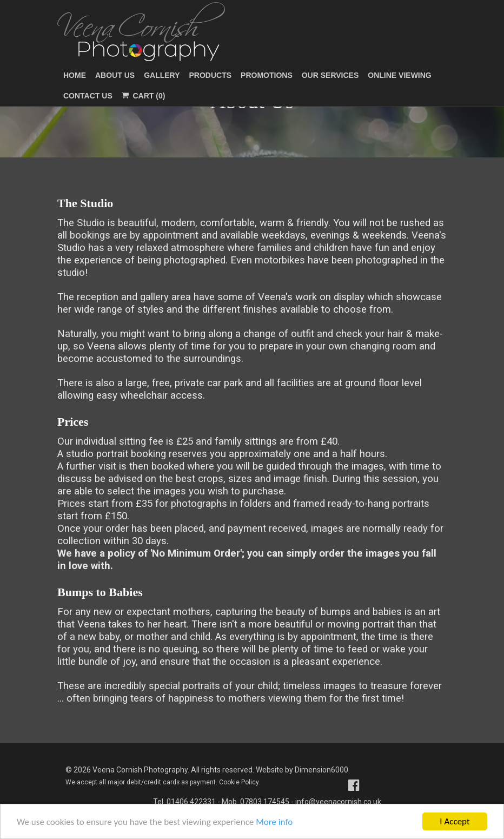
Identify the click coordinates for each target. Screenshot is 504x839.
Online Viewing (399, 75)
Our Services (330, 75)
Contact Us (88, 96)
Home (75, 75)
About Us (115, 75)
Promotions (267, 75)
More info (274, 823)
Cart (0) (144, 96)
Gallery (162, 75)
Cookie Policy (239, 782)
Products (211, 75)
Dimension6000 (321, 770)
